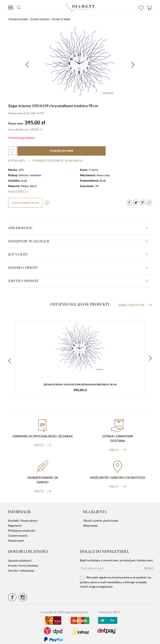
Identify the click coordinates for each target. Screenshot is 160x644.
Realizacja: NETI (109, 609)
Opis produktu (78, 228)
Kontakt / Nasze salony (23, 517)
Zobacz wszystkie (135, 305)
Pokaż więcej (18, 192)
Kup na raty (17, 161)
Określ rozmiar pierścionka (101, 517)
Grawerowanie (18, 532)
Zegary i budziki (40, 19)
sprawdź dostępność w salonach (58, 161)
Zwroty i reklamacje (21, 567)
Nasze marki (16, 537)
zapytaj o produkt (78, 281)
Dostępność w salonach (78, 241)
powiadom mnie (62, 151)
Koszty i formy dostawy (23, 562)
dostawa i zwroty (78, 268)
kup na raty (78, 254)
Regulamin (15, 522)
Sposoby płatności (20, 557)
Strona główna (18, 19)
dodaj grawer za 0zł (25, 203)
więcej (42, 442)
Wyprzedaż (90, 522)
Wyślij (149, 565)
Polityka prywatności (22, 527)
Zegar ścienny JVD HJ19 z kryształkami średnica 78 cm (80, 385)
